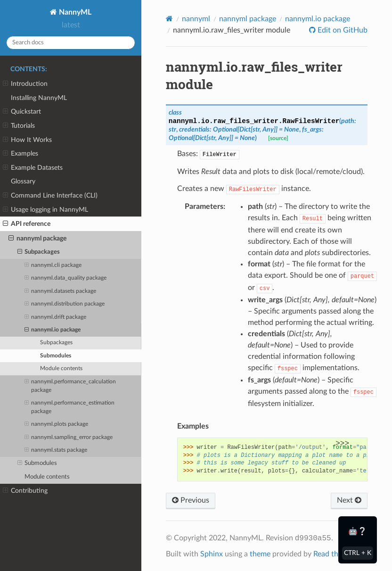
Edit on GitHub (342, 30)
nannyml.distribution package (65, 304)
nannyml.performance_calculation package (70, 385)
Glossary (23, 181)
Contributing (25, 491)
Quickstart (22, 112)
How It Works (27, 140)
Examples (20, 154)
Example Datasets (33, 168)
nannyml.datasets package (60, 291)
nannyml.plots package (56, 424)
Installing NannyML (39, 98)
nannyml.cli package (53, 265)
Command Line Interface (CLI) (50, 196)
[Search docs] (71, 43)
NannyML (74, 12)
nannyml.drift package (55, 317)
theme (260, 554)
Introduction (25, 84)
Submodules (56, 356)
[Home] (169, 19)
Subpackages (39, 252)
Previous (191, 500)
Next (349, 500)
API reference (27, 224)
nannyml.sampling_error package (69, 438)
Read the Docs (337, 554)
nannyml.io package (53, 330)
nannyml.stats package (56, 450)
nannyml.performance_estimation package (69, 406)
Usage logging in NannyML (45, 210)
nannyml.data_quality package (65, 278)
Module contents (61, 368)
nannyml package (37, 239)
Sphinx (212, 554)
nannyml (196, 19)
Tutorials (19, 126)
